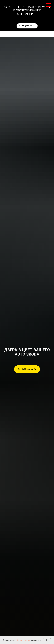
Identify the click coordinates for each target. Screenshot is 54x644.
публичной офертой (23, 640)
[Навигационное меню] (49, 5)
